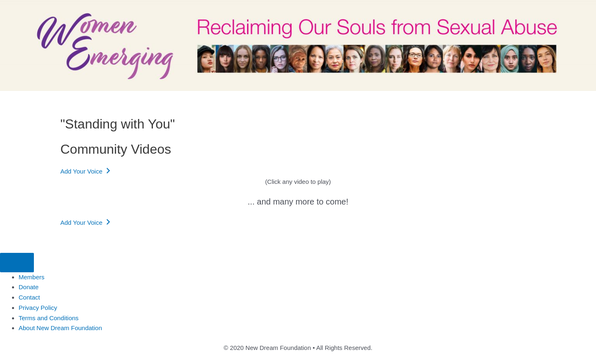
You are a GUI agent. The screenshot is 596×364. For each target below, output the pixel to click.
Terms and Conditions (49, 318)
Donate (29, 287)
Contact (29, 297)
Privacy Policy (38, 308)
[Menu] (17, 263)
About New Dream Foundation (60, 328)
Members (32, 277)
